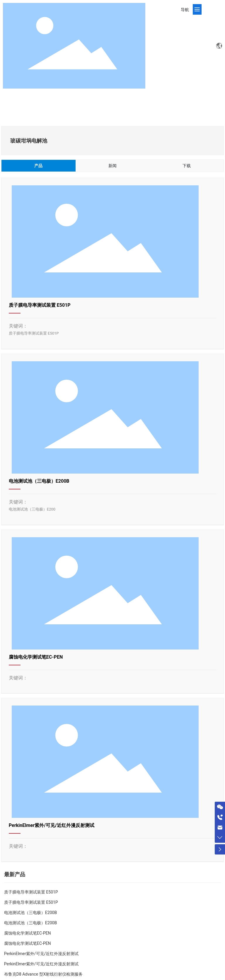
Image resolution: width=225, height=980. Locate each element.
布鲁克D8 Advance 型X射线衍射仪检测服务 (44, 974)
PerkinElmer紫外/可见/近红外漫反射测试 (52, 825)
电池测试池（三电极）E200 (32, 509)
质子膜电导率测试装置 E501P (40, 305)
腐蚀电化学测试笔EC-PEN (36, 657)
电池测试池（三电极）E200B (39, 481)
